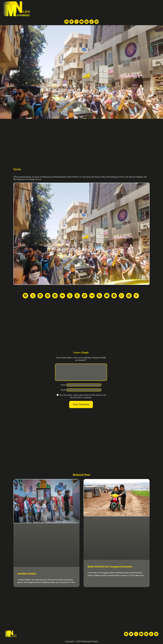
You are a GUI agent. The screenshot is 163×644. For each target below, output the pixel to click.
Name (63, 388)
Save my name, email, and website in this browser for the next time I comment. (83, 399)
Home (59, 9)
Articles (112, 9)
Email (63, 393)
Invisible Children (27, 574)
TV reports (69, 9)
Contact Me (133, 9)
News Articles (82, 9)
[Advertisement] (81, 139)
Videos (94, 9)
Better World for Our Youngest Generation (110, 567)
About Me (122, 9)
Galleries (103, 9)
